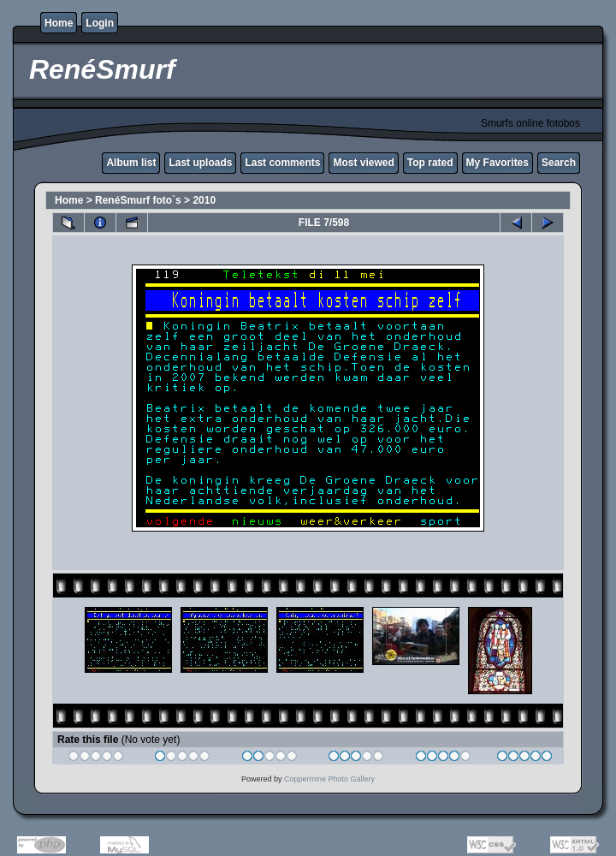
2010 (204, 200)
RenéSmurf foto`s (138, 200)
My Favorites (498, 163)
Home (59, 23)
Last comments (282, 163)
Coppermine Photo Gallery (329, 779)
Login (100, 23)
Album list (131, 163)
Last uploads (200, 163)
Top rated (430, 163)
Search (559, 163)
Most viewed (363, 163)
